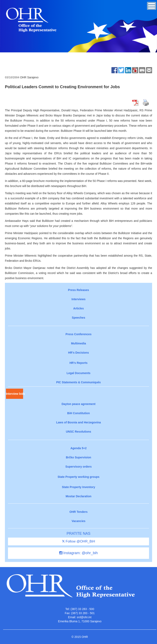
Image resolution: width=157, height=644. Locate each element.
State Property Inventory (79, 487)
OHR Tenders (78, 512)
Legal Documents (79, 373)
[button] (152, 6)
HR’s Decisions (78, 353)
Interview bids (15, 394)
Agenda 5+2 (79, 448)
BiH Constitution (78, 413)
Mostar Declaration (78, 496)
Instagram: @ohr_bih (78, 553)
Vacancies (78, 521)
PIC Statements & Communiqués (78, 382)
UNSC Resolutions (78, 432)
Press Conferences (79, 334)
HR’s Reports (78, 363)
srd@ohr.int (84, 617)
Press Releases (79, 290)
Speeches (78, 318)
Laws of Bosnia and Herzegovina (79, 422)
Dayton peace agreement (78, 404)
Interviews (78, 299)
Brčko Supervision (78, 457)
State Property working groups (79, 477)
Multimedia (78, 343)
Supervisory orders (78, 467)
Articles (78, 308)
